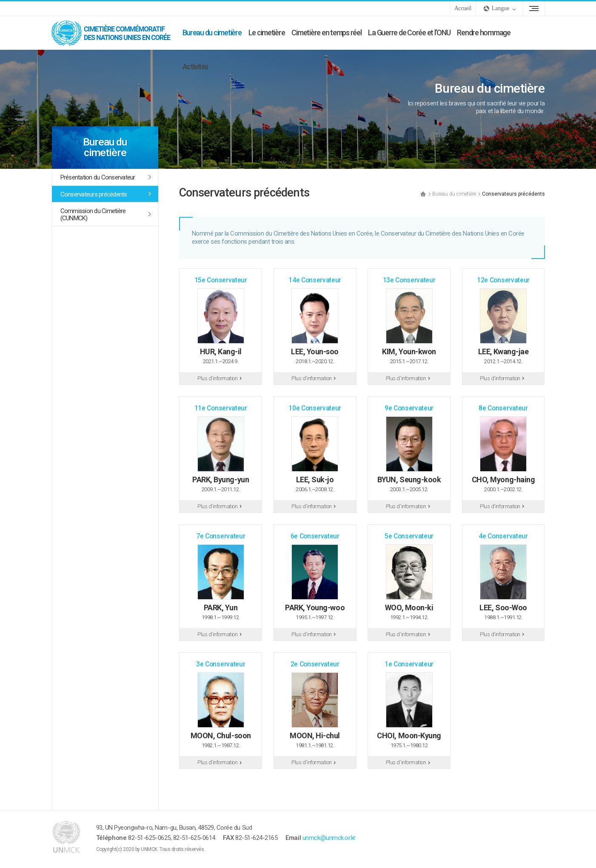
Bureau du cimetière (212, 33)
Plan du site (534, 9)
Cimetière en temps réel (326, 33)
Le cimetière (267, 33)
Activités (195, 67)
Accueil (463, 8)
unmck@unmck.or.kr (329, 838)
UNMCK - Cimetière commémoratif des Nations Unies (115, 33)
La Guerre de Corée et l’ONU (409, 33)
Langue (501, 8)
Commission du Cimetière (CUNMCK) (93, 215)
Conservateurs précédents (94, 194)
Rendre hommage (483, 33)
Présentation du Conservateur (98, 177)
